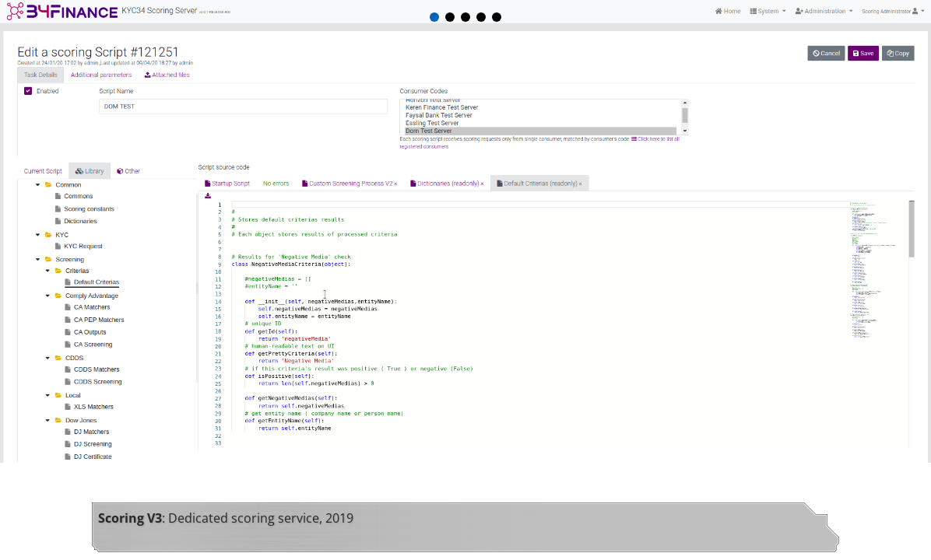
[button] (434, 17)
